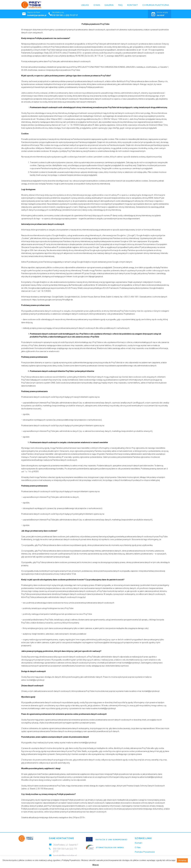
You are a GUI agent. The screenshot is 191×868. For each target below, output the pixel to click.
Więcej (95, 865)
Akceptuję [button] (182, 860)
